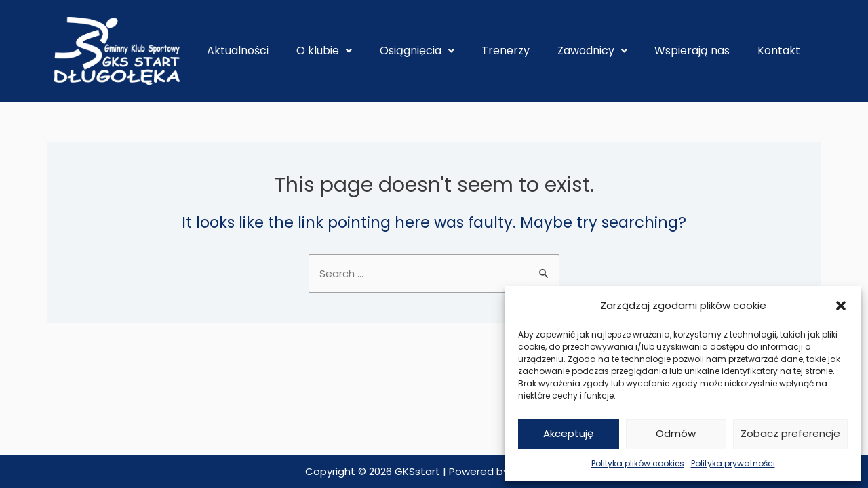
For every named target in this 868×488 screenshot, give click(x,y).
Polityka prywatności (733, 463)
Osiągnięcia (417, 50)
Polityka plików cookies (638, 463)
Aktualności (238, 50)
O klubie (324, 50)
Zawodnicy (592, 50)
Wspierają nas (692, 50)
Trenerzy (506, 50)
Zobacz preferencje (790, 433)
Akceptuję (568, 433)
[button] (841, 306)
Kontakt (779, 50)
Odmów (676, 433)
